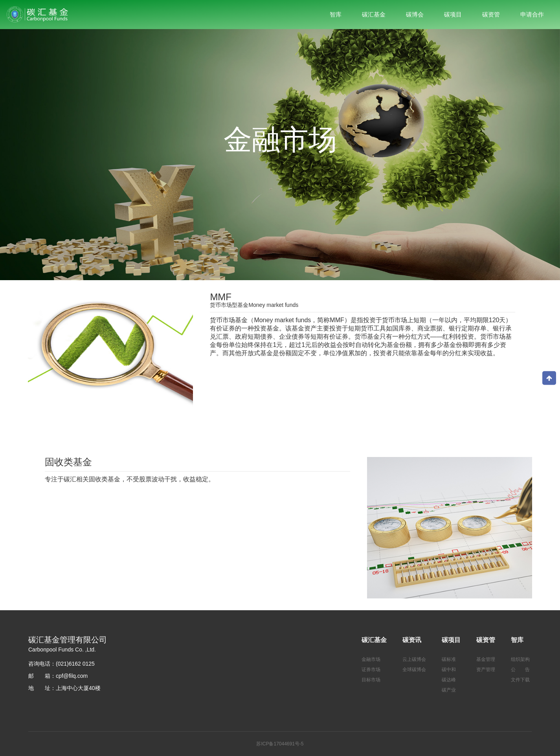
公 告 (520, 670)
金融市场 (371, 659)
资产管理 (486, 670)
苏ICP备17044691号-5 (280, 744)
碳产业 (449, 690)
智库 (517, 640)
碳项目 (451, 640)
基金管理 (486, 659)
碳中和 (449, 670)
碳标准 (449, 659)
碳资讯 (412, 640)
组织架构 (520, 659)
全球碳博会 (414, 670)
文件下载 (520, 680)
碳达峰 (449, 680)
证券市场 (371, 670)
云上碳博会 (414, 659)
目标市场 (371, 680)
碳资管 (486, 640)
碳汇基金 (374, 640)
